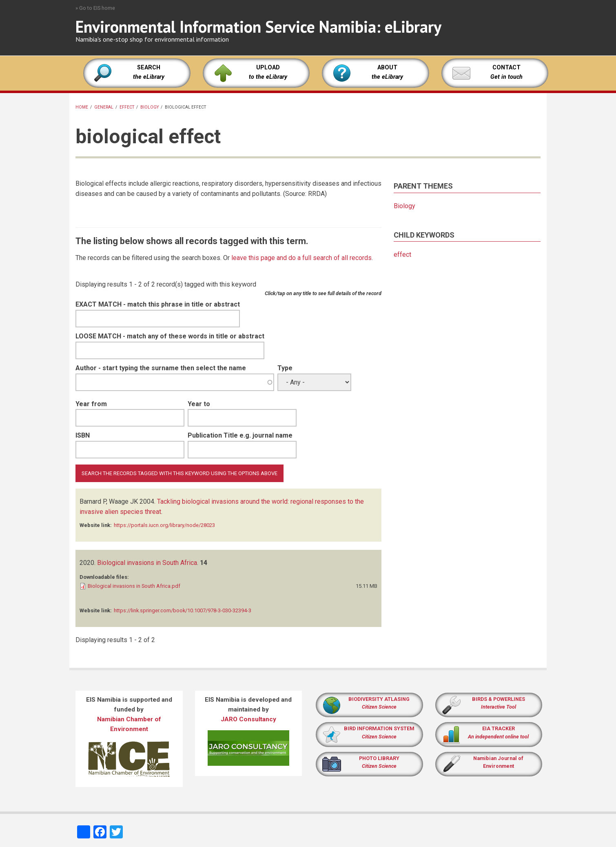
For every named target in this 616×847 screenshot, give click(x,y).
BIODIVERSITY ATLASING (379, 699)
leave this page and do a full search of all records (301, 258)
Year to (199, 404)
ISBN (83, 435)
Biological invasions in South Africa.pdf (134, 586)
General (104, 107)
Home (82, 107)
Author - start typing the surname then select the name (161, 368)
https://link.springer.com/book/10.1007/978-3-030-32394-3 (183, 610)
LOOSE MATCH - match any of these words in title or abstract (170, 336)
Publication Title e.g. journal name (240, 435)
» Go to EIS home (95, 8)
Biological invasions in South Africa (147, 563)
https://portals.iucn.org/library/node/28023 (164, 525)
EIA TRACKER (499, 728)
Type (285, 368)
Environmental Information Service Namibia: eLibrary (258, 27)
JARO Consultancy (248, 719)
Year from (91, 404)
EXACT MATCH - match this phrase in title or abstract (158, 304)
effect (127, 107)
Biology (150, 107)
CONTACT (506, 68)
